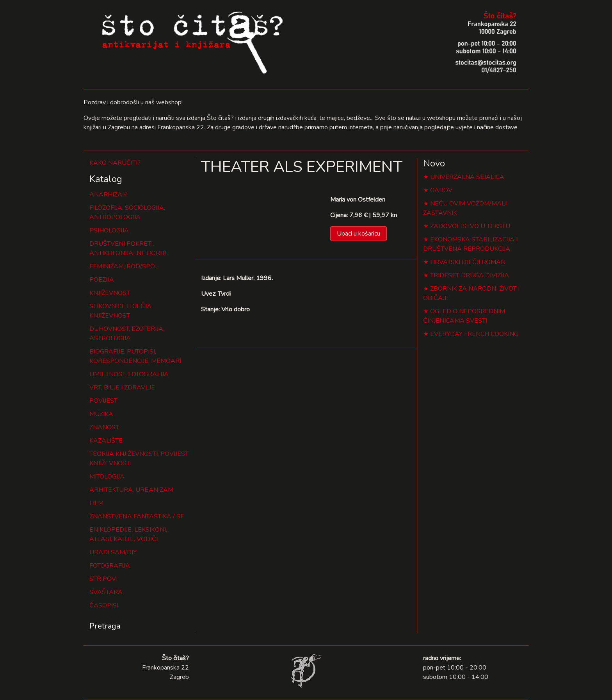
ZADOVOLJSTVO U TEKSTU (470, 226)
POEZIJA (102, 280)
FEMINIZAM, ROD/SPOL (124, 266)
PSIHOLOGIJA (109, 230)
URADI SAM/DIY (113, 552)
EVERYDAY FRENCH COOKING (474, 334)
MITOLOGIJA (107, 477)
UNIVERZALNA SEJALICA (467, 177)
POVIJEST (103, 401)
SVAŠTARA (106, 592)
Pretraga (105, 626)
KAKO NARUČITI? (115, 163)
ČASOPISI (104, 605)
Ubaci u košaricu (358, 234)
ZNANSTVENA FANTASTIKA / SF (137, 516)
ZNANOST (104, 427)
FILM (96, 503)
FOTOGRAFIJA (110, 566)
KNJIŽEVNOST (110, 293)
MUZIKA (101, 414)
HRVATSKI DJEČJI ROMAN (468, 262)
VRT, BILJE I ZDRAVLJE (122, 387)
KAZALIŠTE (106, 441)
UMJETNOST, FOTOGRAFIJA (129, 374)
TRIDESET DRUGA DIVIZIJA (470, 275)
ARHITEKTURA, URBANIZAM (131, 490)
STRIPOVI (103, 579)
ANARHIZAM (109, 195)
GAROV (441, 190)
